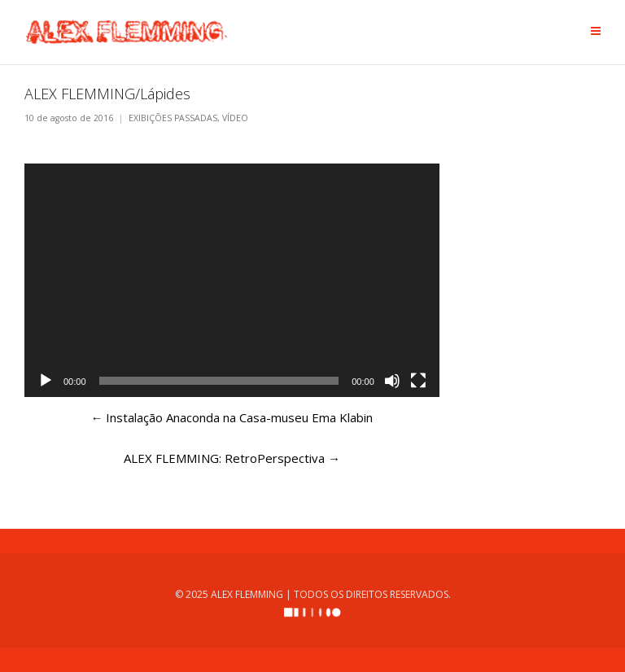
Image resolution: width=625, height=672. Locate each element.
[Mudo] (392, 381)
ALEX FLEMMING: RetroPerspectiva (232, 458)
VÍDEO (235, 118)
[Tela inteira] (418, 381)
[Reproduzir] (46, 381)
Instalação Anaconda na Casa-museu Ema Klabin (232, 417)
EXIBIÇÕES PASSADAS (173, 118)
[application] (232, 280)
